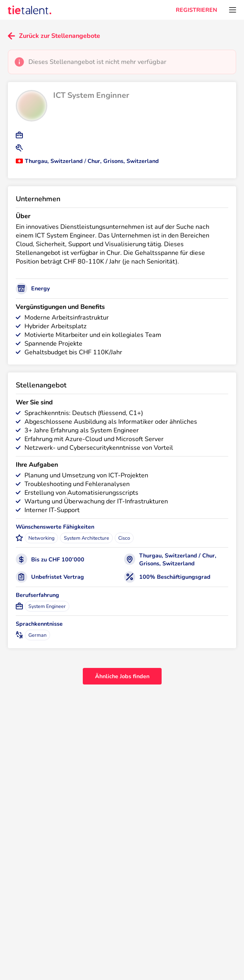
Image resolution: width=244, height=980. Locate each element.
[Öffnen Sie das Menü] (233, 10)
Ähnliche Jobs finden (122, 676)
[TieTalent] (30, 10)
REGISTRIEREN (197, 10)
